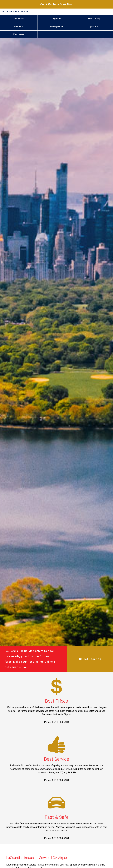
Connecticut (19, 19)
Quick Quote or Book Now (56, 4)
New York (19, 27)
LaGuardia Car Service (17, 12)
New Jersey (94, 19)
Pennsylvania (56, 27)
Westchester (19, 34)
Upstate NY (94, 27)
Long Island (56, 19)
